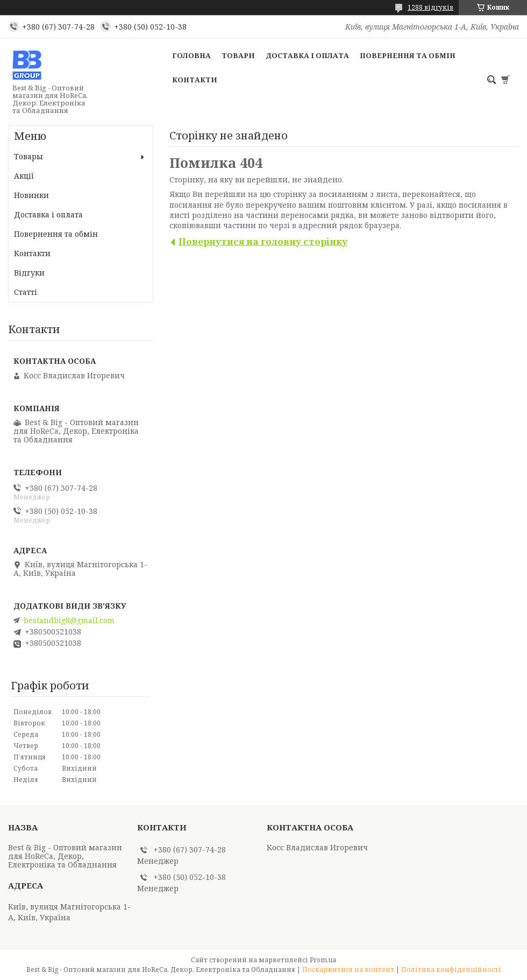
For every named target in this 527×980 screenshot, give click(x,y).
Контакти (195, 80)
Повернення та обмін (408, 55)
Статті (26, 292)
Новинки (31, 195)
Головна (191, 55)
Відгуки (29, 273)
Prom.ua (323, 960)
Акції (24, 176)
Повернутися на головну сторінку (263, 241)
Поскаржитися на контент (348, 970)
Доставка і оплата (307, 55)
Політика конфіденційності (451, 970)
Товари (238, 55)
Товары (29, 156)
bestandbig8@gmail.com (69, 621)
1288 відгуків (430, 7)
